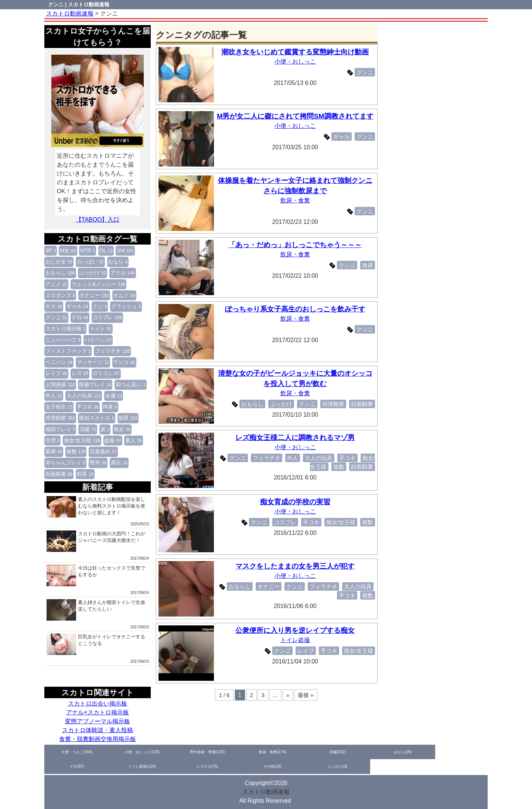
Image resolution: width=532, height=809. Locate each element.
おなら (118, 262)
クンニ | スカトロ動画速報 (79, 4)
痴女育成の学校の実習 (297, 502)
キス (54, 306)
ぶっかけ (93, 273)
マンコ (124, 362)
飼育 (85, 474)
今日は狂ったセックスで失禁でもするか (96, 576)
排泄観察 (60, 418)
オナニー (94, 295)
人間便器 (60, 385)
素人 (134, 440)
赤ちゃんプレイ (66, 462)
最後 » (306, 695)
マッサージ (93, 362)
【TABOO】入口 (98, 220)
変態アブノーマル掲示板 (98, 721)
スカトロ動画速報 (266, 792)
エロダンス (60, 295)
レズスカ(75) (421, 752)
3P (51, 250)
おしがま (59, 262)
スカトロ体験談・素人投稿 (98, 730)
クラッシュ (126, 306)
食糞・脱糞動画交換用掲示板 (98, 739)
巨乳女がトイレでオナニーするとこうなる (96, 644)
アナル (123, 273)
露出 (119, 462)
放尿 (128, 418)
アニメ (56, 284)
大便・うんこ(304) (67, 752)
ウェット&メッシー (99, 284)
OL (106, 250)
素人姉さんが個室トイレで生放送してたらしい (96, 610)
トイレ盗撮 (297, 640)
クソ (100, 306)
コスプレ (107, 317)
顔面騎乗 (59, 474)
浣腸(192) (244, 752)
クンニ (56, 317)
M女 (68, 250)
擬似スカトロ (97, 418)
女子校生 (59, 407)
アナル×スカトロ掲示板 (97, 712)
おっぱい (90, 262)
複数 (76, 451)
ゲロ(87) (333, 752)
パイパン (98, 340)
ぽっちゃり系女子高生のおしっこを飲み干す (297, 309)
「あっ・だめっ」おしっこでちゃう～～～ (296, 245)
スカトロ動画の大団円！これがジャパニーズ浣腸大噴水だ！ (96, 541)
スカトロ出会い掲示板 (98, 704)
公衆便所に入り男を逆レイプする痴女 (296, 630)
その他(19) (465, 752)
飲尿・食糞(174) (199, 752)
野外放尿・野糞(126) (155, 752)
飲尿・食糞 (297, 200)
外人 (54, 396)
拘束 (110, 407)
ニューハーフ (63, 340)
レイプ (56, 373)
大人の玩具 (84, 396)
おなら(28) (288, 752)
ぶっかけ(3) (67, 767)
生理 (53, 440)
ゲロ (80, 317)
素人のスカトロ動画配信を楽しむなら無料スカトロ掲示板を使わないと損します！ (96, 507)
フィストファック (68, 351)
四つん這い (131, 385)
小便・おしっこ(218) (111, 752)
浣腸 (88, 429)
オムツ (124, 295)
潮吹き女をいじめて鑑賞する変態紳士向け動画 (296, 52)
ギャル (77, 306)
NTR (88, 250)
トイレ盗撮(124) (377, 752)
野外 (98, 462)
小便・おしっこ (297, 62)
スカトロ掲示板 (66, 328)
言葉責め (103, 451)
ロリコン (106, 373)
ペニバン (59, 362)
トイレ (101, 328)
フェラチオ (112, 351)
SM (125, 250)
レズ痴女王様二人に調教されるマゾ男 (296, 438)
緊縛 (54, 451)
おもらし (60, 273)
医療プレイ (95, 385)
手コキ (88, 407)
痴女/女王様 (82, 440)
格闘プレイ (60, 429)
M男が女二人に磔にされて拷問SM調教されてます (297, 116)
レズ (80, 373)
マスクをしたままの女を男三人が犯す (296, 566)
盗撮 (112, 440)
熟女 (122, 429)
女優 (114, 396)
